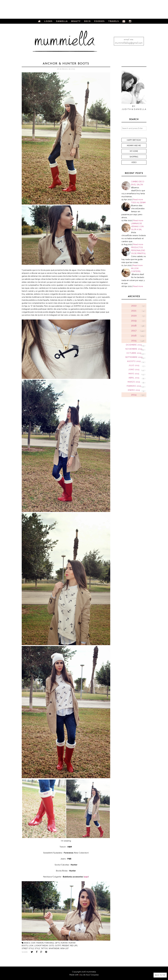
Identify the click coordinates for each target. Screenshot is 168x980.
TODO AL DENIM (138, 203)
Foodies (99, 21)
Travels (114, 21)
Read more (138, 200)
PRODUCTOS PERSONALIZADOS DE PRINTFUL (138, 250)
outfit (58, 946)
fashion (40, 943)
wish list (64, 948)
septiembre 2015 (134, 357)
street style (28, 948)
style (37, 948)
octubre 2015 (134, 353)
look (31, 946)
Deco (87, 21)
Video (134, 162)
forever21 (49, 943)
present (66, 946)
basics (27, 943)
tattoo (44, 948)
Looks (48, 21)
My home (134, 151)
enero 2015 (134, 390)
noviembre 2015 (134, 349)
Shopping (134, 157)
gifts (57, 943)
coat (33, 943)
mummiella (91, 972)
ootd (51, 946)
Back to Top (160, 975)
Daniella (62, 21)
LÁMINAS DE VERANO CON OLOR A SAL (137, 226)
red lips (74, 946)
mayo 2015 (134, 374)
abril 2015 (134, 378)
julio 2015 (134, 365)
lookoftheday (41, 946)
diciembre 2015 (134, 345)
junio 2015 (134, 370)
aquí (86, 877)
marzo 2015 (134, 382)
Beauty (76, 21)
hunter (64, 943)
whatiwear (54, 948)
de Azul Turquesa (91, 975)
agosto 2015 (134, 361)
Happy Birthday (134, 140)
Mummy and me (134, 146)
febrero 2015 (134, 386)
